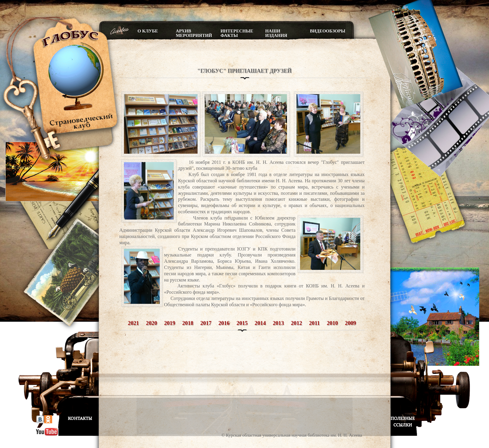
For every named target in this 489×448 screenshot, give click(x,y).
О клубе (148, 31)
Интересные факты (237, 33)
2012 (296, 323)
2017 (206, 323)
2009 (351, 323)
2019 (170, 323)
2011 (314, 323)
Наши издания (276, 33)
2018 (188, 323)
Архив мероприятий (194, 33)
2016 (224, 323)
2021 (133, 323)
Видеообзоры (328, 31)
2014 (260, 323)
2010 (332, 323)
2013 (278, 323)
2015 (242, 323)
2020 (152, 323)
